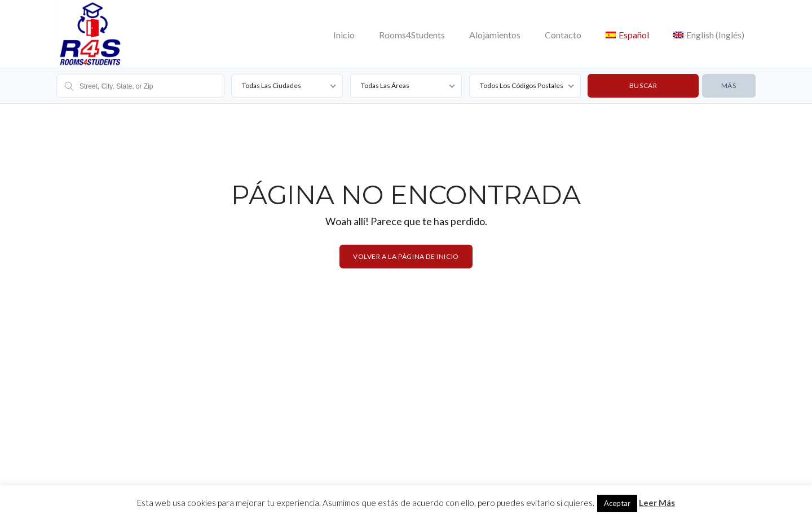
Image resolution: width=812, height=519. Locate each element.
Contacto (563, 35)
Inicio (344, 35)
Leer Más (657, 503)
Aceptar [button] (617, 503)
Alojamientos (495, 35)
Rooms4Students (412, 35)
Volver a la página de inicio (406, 256)
